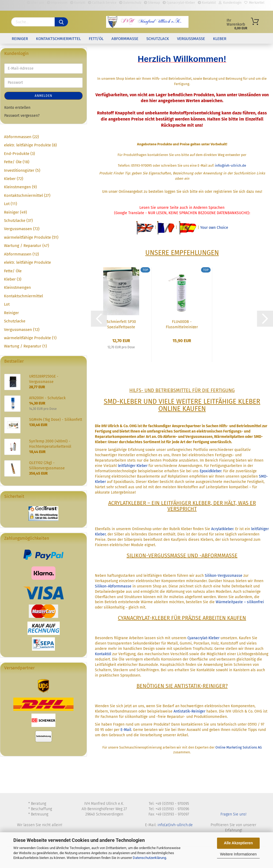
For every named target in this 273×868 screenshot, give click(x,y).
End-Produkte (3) (19, 154)
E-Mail (126, 730)
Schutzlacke (15, 321)
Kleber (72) (14, 179)
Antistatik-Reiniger (189, 711)
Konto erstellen (17, 108)
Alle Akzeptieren (238, 843)
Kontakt (78, 3)
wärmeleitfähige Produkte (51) (31, 237)
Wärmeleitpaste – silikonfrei (240, 602)
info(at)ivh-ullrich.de (175, 825)
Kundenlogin (230, 3)
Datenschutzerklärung (149, 858)
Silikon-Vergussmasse (224, 576)
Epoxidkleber (210, 471)
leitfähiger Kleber (133, 466)
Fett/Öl (96, 39)
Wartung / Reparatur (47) (27, 246)
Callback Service (102, 3)
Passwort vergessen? (22, 116)
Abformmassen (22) (21, 137)
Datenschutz (130, 3)
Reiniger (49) (15, 212)
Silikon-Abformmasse (113, 586)
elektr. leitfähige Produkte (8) (30, 145)
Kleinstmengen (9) (20, 187)
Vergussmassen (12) (22, 330)
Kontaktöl (207, 3)
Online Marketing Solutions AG (239, 747)
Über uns (36, 3)
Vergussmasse (191, 39)
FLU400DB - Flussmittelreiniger (182, 324)
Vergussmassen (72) (22, 229)
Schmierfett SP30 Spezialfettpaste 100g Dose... (121, 324)
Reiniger (20, 39)
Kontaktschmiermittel (58, 39)
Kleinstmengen (17, 287)
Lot (7, 304)
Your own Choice (214, 227)
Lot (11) (11, 204)
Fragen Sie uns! (233, 814)
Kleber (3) (13, 279)
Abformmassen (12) (21, 254)
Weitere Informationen (238, 854)
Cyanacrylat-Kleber (179, 3)
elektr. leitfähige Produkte (27, 262)
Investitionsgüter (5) (22, 170)
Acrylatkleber (222, 529)
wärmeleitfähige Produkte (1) (30, 338)
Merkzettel (254, 3)
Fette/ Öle (13, 271)
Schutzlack (158, 39)
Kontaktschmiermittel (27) (27, 195)
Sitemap (152, 3)
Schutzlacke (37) (18, 221)
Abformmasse (125, 39)
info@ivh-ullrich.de (230, 165)
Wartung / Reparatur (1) (25, 346)
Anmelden (43, 96)
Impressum (57, 3)
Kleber (220, 39)
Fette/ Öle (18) (17, 162)
